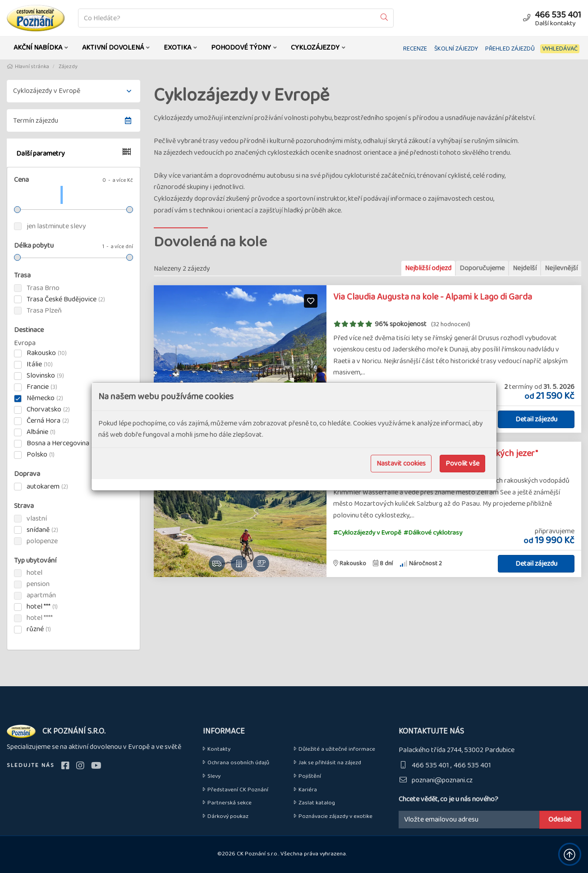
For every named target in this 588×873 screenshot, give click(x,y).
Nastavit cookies (401, 464)
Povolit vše (462, 464)
